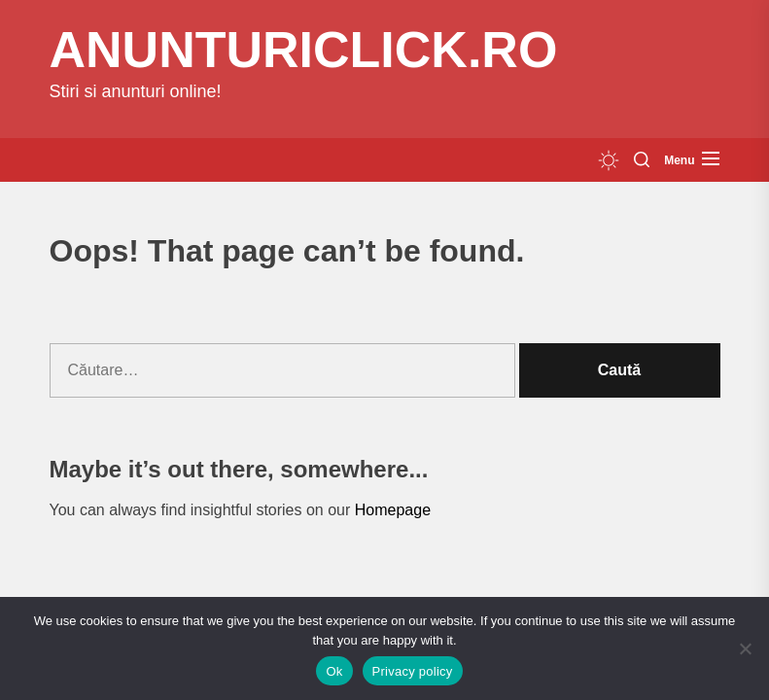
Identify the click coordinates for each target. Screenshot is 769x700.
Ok (334, 671)
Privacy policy (413, 671)
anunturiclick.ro (304, 50)
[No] (745, 648)
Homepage (393, 510)
